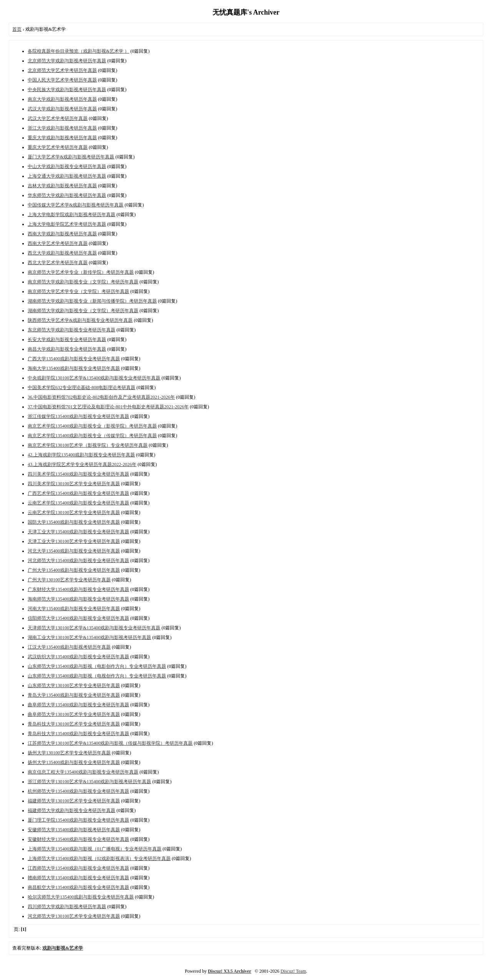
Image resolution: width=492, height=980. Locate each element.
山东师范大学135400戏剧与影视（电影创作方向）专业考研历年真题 (97, 666)
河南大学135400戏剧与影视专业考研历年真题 (74, 609)
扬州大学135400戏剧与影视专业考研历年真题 (74, 762)
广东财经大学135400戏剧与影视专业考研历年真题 (78, 589)
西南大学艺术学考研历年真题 (58, 243)
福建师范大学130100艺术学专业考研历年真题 (74, 801)
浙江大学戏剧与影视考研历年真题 (62, 128)
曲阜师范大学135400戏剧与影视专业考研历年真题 (78, 705)
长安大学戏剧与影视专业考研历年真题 (67, 339)
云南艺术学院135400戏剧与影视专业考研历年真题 (78, 503)
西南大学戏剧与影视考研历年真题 (62, 234)
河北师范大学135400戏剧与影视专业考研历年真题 (78, 561)
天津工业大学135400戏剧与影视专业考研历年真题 (78, 532)
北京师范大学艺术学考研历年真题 (62, 70)
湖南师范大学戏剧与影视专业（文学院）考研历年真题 (83, 311)
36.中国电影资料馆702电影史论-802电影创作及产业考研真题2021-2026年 (101, 397)
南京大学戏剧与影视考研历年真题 (62, 99)
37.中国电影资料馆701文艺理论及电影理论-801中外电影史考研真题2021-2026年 (108, 407)
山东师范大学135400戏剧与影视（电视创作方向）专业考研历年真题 (97, 676)
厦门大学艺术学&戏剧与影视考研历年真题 (71, 157)
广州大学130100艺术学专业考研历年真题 (69, 580)
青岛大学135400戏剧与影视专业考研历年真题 (74, 695)
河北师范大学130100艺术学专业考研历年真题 (74, 916)
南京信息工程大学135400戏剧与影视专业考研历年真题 (83, 772)
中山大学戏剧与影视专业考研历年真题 (67, 166)
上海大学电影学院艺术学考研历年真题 (67, 224)
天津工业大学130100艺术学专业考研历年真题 (74, 541)
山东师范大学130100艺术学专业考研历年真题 (74, 686)
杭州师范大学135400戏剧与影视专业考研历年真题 (78, 791)
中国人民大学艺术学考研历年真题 (62, 80)
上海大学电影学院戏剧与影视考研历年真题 (71, 215)
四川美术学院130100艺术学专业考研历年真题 (74, 484)
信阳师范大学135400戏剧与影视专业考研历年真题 (78, 618)
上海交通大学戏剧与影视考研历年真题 (67, 176)
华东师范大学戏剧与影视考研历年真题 (67, 195)
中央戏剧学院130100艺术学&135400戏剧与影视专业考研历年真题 (94, 378)
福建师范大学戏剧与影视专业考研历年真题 (71, 810)
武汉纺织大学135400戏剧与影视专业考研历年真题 (78, 657)
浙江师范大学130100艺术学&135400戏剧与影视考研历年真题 (89, 782)
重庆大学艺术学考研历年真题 (58, 147)
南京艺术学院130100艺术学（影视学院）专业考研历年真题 (88, 445)
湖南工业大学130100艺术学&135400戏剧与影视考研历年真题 (89, 637)
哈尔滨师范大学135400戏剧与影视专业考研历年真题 (81, 897)
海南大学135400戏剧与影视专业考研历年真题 (74, 368)
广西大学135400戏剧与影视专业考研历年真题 (74, 359)
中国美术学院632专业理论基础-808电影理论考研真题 (81, 388)
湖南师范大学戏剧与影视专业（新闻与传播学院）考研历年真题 (92, 301)
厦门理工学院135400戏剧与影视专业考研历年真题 (78, 820)
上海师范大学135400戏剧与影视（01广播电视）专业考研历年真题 (95, 849)
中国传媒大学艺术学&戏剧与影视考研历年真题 (76, 205)
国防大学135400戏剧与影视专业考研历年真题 (74, 522)
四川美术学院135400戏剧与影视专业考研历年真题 (78, 474)
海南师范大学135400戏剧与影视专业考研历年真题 (78, 599)
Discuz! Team (293, 971)
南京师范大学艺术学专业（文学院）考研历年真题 (78, 291)
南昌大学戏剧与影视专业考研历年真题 (67, 349)
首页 (17, 29)
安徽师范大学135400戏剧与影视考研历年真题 (74, 830)
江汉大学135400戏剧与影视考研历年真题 (69, 647)
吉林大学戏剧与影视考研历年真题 (62, 186)
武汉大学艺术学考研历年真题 (58, 118)
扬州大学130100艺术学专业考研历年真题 (69, 753)
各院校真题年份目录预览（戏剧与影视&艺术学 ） (78, 51)
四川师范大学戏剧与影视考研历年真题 (67, 907)
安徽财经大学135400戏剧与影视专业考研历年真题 (78, 839)
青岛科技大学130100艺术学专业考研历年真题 (74, 724)
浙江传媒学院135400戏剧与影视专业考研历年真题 (78, 416)
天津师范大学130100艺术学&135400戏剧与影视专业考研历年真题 (94, 628)
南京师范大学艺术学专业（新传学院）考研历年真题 (81, 272)
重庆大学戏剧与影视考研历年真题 (62, 138)
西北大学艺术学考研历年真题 (58, 263)
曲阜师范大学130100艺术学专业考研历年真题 (74, 714)
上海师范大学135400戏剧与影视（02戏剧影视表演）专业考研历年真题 (99, 859)
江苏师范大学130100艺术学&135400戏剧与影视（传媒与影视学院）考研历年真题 (110, 743)
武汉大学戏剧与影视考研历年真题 (62, 109)
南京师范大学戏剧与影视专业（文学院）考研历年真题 (83, 282)
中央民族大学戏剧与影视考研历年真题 (67, 90)
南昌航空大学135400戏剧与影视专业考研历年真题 (78, 887)
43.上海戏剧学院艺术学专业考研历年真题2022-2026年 (82, 464)
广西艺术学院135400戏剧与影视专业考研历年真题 (78, 493)
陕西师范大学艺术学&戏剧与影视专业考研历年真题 (80, 320)
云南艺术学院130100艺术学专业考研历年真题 (74, 512)
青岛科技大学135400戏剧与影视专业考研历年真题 (78, 734)
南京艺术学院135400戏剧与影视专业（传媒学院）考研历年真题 (92, 436)
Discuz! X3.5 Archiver (230, 971)
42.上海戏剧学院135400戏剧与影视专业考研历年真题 (81, 455)
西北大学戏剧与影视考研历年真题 (62, 253)
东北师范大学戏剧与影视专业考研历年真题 (71, 330)
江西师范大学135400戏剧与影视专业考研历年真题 (78, 868)
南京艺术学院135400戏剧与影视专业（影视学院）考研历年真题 (92, 426)
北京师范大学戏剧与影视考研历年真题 (67, 61)
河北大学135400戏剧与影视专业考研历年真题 (74, 551)
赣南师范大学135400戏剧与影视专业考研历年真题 (78, 878)
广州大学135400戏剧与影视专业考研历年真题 (74, 570)
